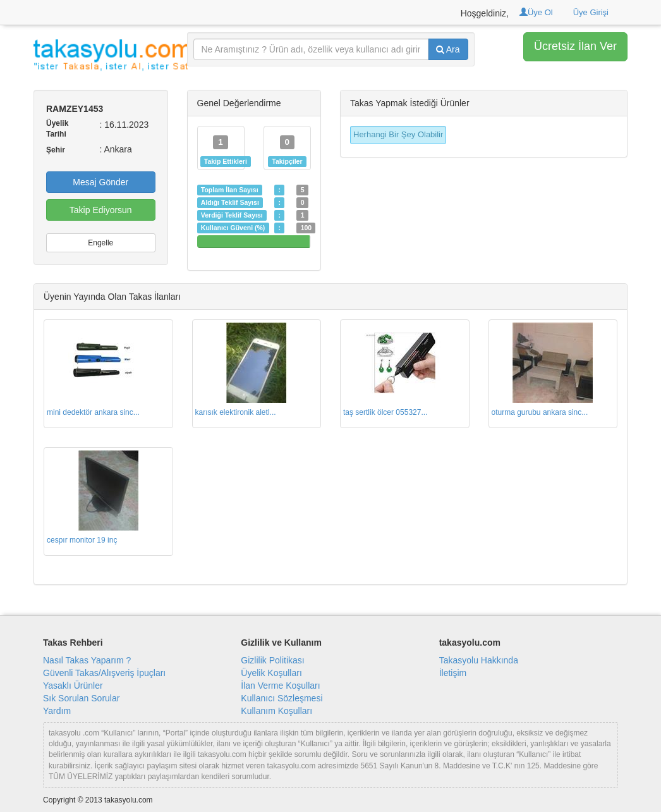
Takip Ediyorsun (101, 210)
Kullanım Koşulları (276, 711)
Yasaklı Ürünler (73, 686)
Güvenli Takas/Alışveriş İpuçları (104, 673)
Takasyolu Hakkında (479, 660)
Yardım (57, 711)
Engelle (100, 243)
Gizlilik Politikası (272, 660)
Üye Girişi (591, 12)
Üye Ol (536, 12)
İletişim (453, 673)
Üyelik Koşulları (271, 673)
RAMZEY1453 (75, 109)
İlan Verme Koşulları (280, 686)
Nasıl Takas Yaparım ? (87, 660)
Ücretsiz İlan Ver (575, 46)
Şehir (56, 150)
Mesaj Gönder (100, 182)
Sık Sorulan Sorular (81, 698)
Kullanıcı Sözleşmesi (282, 698)
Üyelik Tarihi (57, 129)
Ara (448, 49)
